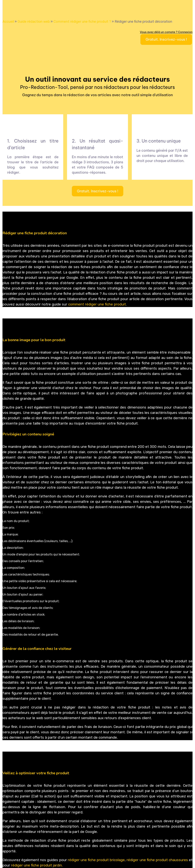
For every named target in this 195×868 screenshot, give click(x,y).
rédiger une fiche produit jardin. (37, 865)
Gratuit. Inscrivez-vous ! (166, 39)
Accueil (8, 22)
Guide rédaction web (34, 22)
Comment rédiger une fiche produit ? (82, 22)
